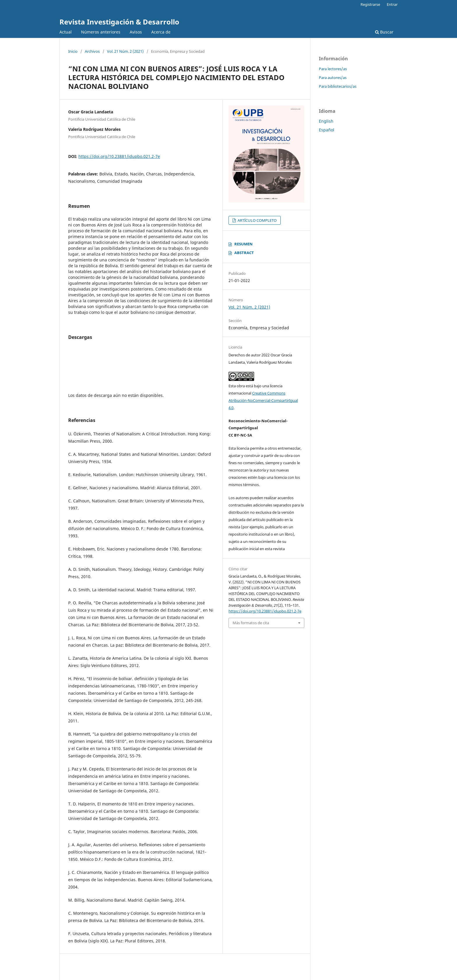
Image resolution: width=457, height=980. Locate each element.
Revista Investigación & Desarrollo (119, 22)
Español (327, 130)
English (326, 121)
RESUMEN (244, 244)
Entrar (392, 4)
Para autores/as (333, 78)
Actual (66, 32)
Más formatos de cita (251, 623)
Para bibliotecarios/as (338, 86)
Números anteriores (101, 32)
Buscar (384, 32)
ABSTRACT (244, 253)
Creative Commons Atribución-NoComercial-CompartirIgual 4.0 (263, 400)
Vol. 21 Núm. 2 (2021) (125, 51)
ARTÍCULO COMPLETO (257, 220)
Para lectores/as (333, 69)
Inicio (73, 51)
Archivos (92, 51)
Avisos (136, 32)
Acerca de (161, 32)
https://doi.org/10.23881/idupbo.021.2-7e (119, 156)
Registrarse (370, 4)
